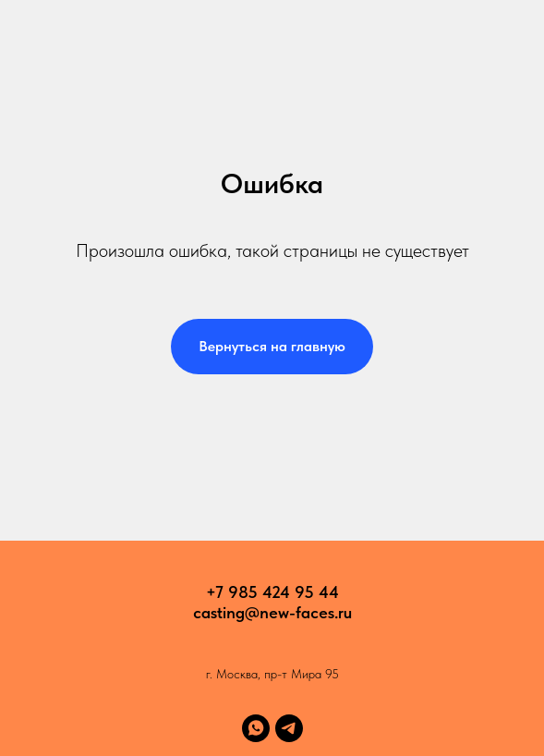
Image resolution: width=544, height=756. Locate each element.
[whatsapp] (256, 728)
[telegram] (289, 728)
